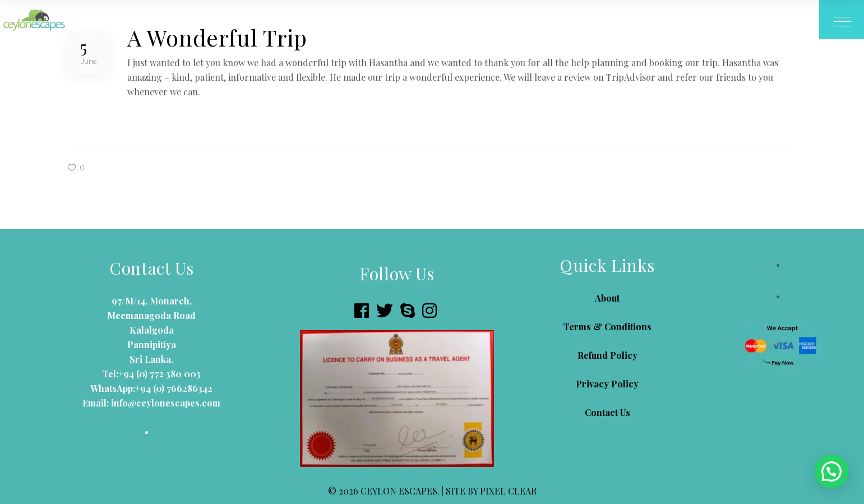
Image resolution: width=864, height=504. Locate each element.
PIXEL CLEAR (508, 491)
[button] (831, 471)
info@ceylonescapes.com (165, 403)
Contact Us (607, 412)
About (607, 298)
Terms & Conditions (607, 327)
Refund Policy (607, 355)
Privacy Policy (607, 384)
